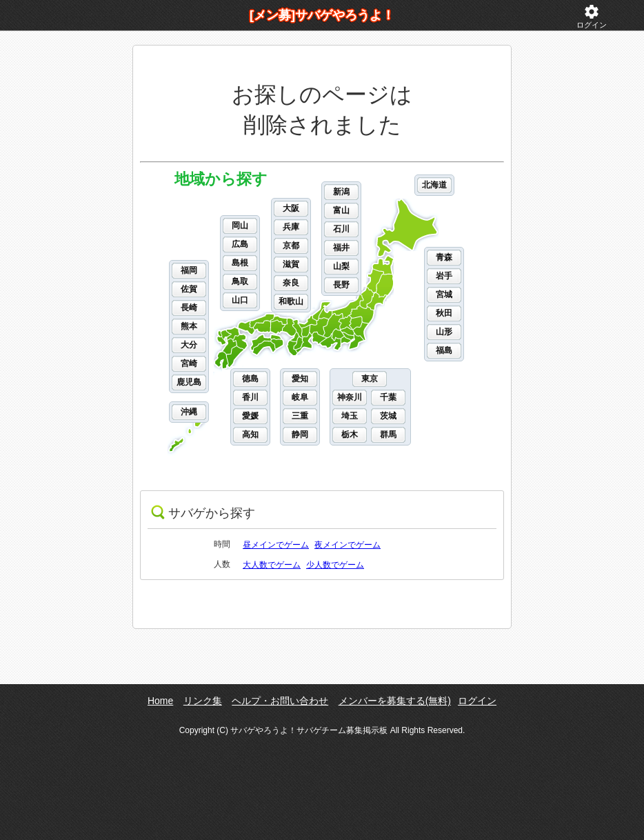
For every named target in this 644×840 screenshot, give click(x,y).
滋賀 (291, 264)
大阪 (291, 208)
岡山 (240, 226)
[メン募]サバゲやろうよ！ (322, 15)
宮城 (444, 294)
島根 (240, 263)
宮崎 (189, 363)
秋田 (444, 313)
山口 (240, 300)
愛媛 (250, 416)
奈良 (291, 283)
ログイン (592, 16)
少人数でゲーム (335, 565)
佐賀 (189, 289)
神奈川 (350, 397)
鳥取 (240, 281)
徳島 (250, 379)
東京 (370, 379)
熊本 (189, 326)
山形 (444, 332)
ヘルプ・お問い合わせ (280, 701)
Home (160, 701)
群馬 (388, 434)
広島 (240, 244)
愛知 (300, 379)
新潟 (341, 192)
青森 (444, 257)
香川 (250, 397)
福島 (444, 350)
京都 (291, 246)
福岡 (189, 270)
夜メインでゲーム (348, 545)
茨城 (388, 416)
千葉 (388, 397)
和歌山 (291, 301)
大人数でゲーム (272, 565)
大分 (189, 345)
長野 (341, 285)
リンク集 (203, 701)
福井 (341, 248)
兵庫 (291, 227)
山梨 (341, 266)
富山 (341, 210)
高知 (250, 434)
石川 (341, 229)
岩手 (444, 276)
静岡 (300, 434)
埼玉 (350, 416)
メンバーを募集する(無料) (395, 701)
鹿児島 (189, 382)
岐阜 (300, 397)
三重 (300, 416)
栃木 (350, 434)
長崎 (189, 308)
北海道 (434, 185)
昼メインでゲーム (276, 545)
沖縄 (189, 412)
